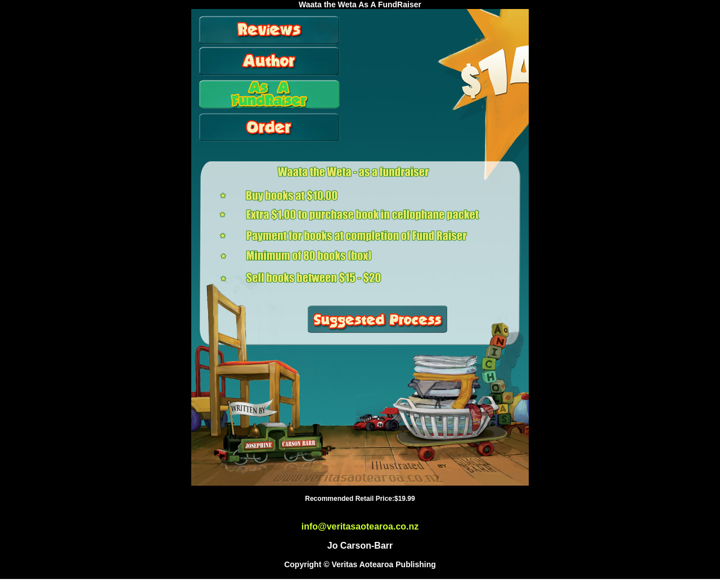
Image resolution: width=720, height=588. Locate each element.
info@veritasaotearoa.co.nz (360, 526)
